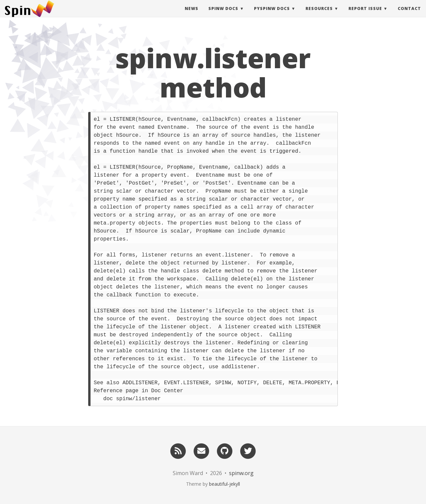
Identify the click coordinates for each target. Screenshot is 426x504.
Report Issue (365, 15)
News (192, 15)
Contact (409, 15)
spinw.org (241, 473)
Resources (319, 15)
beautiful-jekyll (224, 484)
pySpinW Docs (272, 15)
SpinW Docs (223, 15)
